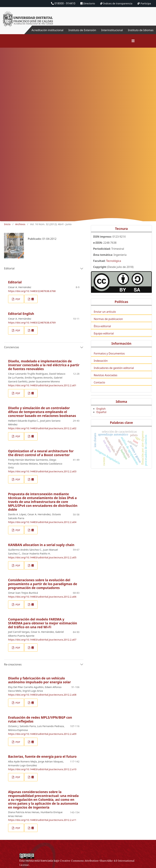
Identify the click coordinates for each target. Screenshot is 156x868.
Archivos (20, 224)
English (101, 414)
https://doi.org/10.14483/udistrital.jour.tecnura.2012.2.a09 (42, 734)
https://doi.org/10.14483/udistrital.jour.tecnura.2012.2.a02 (42, 428)
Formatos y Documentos (109, 359)
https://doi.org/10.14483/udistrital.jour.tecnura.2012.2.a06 (42, 597)
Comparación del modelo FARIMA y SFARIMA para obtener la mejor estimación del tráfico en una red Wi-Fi (43, 623)
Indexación (101, 366)
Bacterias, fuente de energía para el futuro (42, 756)
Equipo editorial (104, 339)
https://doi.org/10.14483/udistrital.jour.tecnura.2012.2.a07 (42, 640)
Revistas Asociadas (105, 381)
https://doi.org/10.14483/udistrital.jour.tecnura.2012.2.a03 (42, 471)
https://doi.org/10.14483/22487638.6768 (32, 291)
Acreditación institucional (47, 30)
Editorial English (21, 314)
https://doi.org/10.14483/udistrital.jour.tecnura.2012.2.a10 (42, 769)
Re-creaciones (13, 664)
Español (101, 418)
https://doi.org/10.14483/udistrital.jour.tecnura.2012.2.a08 (42, 695)
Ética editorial (102, 332)
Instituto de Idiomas (141, 30)
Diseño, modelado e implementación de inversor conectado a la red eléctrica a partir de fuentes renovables (44, 365)
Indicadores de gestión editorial (114, 374)
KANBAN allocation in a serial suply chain (41, 545)
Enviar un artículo (105, 317)
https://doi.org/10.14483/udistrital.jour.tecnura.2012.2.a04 (42, 522)
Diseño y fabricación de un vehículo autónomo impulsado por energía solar (40, 680)
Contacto (99, 388)
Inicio (7, 224)
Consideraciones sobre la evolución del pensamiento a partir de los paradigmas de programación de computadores (43, 584)
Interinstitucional (112, 30)
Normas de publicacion (108, 325)
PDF (17, 299)
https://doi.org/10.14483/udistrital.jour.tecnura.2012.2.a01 (42, 385)
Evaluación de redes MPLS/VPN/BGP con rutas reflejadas (40, 719)
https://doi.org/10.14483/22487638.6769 (32, 322)
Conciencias (12, 347)
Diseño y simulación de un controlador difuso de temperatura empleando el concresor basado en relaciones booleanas (42, 412)
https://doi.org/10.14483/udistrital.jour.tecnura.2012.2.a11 (42, 820)
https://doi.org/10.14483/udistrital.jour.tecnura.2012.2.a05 (42, 557)
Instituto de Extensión (82, 30)
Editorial (9, 268)
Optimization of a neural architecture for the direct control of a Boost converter (41, 453)
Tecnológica (114, 267)
